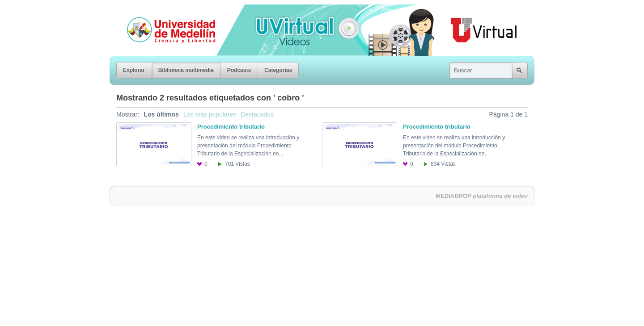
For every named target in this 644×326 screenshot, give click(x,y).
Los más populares (210, 114)
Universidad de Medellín (164, 11)
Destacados (257, 114)
